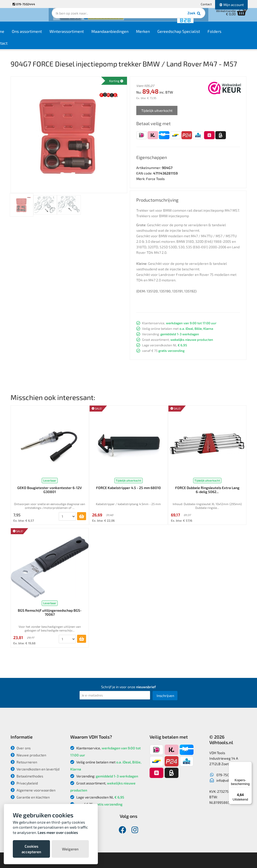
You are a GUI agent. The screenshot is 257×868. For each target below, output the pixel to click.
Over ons (21, 748)
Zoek (163, 19)
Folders (235, 35)
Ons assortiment (48, 35)
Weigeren (70, 849)
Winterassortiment (87, 35)
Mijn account (231, 5)
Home (20, 35)
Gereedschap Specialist (200, 35)
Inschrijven (165, 696)
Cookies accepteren (31, 849)
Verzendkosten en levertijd (35, 769)
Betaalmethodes (27, 776)
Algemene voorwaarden (33, 790)
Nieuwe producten (28, 755)
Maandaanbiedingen (131, 35)
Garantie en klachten (30, 797)
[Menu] (249, 765)
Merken (164, 35)
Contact (206, 4)
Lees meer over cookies (58, 832)
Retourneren (24, 762)
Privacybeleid (24, 783)
